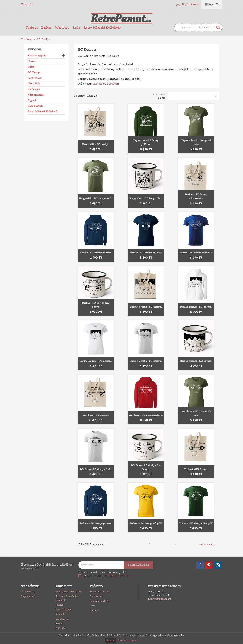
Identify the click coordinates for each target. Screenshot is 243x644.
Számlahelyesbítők (100, 601)
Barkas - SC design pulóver (96, 253)
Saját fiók (60, 628)
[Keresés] (198, 28)
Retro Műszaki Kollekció (102, 28)
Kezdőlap (35, 50)
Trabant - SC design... (196, 469)
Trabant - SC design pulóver (96, 524)
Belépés (60, 624)
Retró (31, 67)
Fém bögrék (35, 106)
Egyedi (32, 101)
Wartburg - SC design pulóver (146, 415)
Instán (97, 84)
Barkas (46, 28)
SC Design (34, 73)
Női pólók (34, 84)
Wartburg (62, 28)
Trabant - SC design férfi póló (196, 524)
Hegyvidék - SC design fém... (146, 199)
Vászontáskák (36, 95)
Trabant (32, 28)
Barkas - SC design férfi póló (196, 253)
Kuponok (94, 611)
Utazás (32, 61)
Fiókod (96, 586)
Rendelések (96, 596)
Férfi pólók (35, 78)
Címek (93, 606)
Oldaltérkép (62, 619)
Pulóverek (34, 89)
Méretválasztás (63, 610)
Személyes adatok (99, 592)
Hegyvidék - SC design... (96, 144)
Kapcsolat (27, 5)
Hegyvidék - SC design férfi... (96, 199)
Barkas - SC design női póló (146, 253)
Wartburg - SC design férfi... (96, 469)
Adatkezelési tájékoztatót (119, 576)
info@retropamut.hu (159, 599)
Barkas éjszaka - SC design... (146, 307)
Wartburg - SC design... (96, 415)
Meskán (113, 84)
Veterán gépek (37, 56)
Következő (208, 545)
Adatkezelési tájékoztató (68, 592)
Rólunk (59, 605)
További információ (128, 640)
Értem (110, 640)
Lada (76, 28)
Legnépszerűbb (29, 596)
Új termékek (28, 592)
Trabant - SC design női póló (146, 524)
